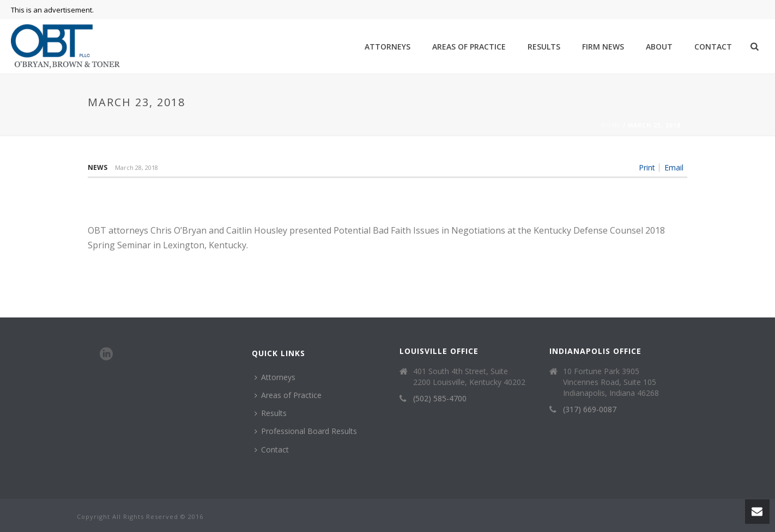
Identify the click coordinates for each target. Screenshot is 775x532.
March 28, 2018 (137, 167)
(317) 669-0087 (590, 409)
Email (674, 168)
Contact (713, 47)
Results (544, 47)
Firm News (603, 47)
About (659, 47)
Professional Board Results (306, 431)
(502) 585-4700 (440, 399)
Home (611, 125)
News (98, 167)
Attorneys (388, 47)
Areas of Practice (469, 47)
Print (647, 168)
